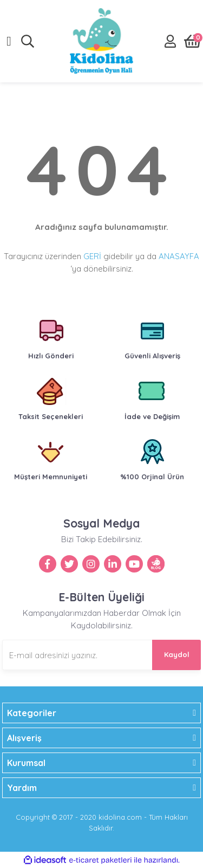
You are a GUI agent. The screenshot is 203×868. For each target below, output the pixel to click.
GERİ (92, 256)
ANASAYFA (179, 256)
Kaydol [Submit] (177, 654)
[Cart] (192, 41)
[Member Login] (170, 41)
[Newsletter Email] (101, 655)
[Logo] (101, 41)
